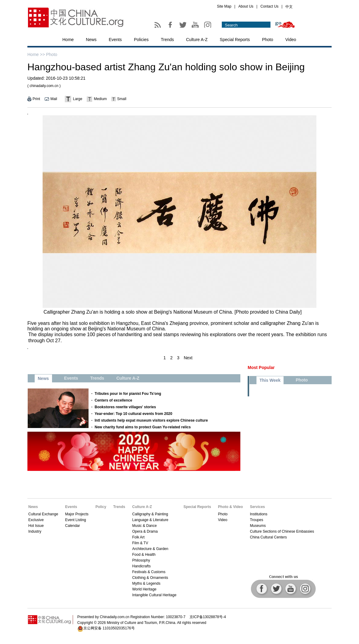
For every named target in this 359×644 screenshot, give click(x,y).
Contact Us (269, 6)
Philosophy (141, 560)
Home (68, 40)
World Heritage (144, 589)
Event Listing (76, 520)
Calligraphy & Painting (150, 514)
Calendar (73, 526)
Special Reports (235, 40)
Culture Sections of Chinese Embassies (282, 531)
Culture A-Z (197, 40)
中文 (289, 7)
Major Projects (77, 514)
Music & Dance (144, 526)
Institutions (258, 514)
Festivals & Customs (149, 572)
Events (115, 40)
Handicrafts (141, 566)
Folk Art (138, 537)
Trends (167, 40)
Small (122, 99)
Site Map (224, 6)
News (91, 40)
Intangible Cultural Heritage (154, 595)
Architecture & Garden (150, 549)
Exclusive (36, 520)
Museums (258, 526)
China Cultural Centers (268, 537)
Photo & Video (231, 507)
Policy (101, 507)
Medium (100, 99)
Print (36, 99)
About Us (246, 6)
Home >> (36, 54)
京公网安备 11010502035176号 (109, 628)
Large (78, 99)
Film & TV (140, 543)
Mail (54, 99)
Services (257, 507)
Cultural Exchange (43, 514)
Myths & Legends (146, 583)
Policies (141, 40)
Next (188, 358)
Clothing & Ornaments (150, 578)
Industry (35, 531)
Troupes (256, 520)
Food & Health (144, 555)
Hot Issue (36, 526)
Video (291, 40)
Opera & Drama (145, 531)
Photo (268, 40)
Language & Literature (150, 520)
